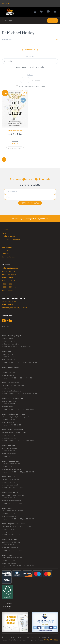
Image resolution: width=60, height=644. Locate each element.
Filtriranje (30, 50)
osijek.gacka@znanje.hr (13, 501)
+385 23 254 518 (9, 281)
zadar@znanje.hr (10, 438)
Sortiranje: (30, 56)
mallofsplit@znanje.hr (12, 547)
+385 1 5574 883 (9, 466)
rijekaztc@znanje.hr (11, 454)
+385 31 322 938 (9, 498)
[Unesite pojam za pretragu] (30, 21)
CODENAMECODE (51, 640)
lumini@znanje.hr (10, 422)
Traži (52, 21)
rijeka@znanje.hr (10, 375)
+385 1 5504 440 (9, 274)
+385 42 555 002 (9, 419)
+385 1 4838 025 (9, 529)
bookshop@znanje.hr (12, 344)
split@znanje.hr (10, 407)
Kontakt (5, 233)
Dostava (5, 254)
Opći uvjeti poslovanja (11, 239)
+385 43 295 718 (9, 271)
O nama (5, 230)
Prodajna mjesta (9, 236)
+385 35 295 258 (9, 284)
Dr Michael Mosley (15, 130)
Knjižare (5, 3)
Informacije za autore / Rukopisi (15, 308)
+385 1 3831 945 (9, 560)
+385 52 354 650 (9, 287)
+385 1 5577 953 (9, 290)
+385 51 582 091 (9, 277)
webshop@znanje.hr (10, 268)
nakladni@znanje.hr (10, 301)
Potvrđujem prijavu (30, 203)
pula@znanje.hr (10, 360)
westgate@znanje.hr (12, 485)
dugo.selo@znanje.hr (12, 532)
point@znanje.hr (10, 563)
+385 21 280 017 (9, 545)
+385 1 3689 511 (9, 305)
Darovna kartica (8, 257)
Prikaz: (30, 75)
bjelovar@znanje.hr (11, 516)
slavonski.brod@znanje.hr (13, 391)
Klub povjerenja (8, 247)
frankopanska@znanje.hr (13, 469)
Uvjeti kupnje (7, 250)
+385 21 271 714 (9, 404)
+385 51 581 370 (9, 451)
